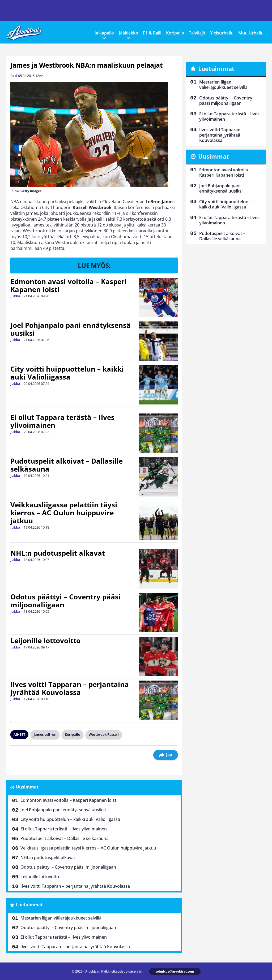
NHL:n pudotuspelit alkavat (58, 553)
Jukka (15, 296)
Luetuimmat (29, 905)
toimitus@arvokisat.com (175, 971)
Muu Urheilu (251, 33)
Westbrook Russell (104, 734)
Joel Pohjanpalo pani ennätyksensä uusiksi (71, 329)
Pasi (14, 76)
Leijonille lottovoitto (45, 641)
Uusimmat (27, 787)
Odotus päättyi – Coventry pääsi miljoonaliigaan (65, 601)
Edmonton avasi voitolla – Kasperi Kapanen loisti (69, 285)
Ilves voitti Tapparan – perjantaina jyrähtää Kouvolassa (70, 688)
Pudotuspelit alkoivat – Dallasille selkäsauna (67, 465)
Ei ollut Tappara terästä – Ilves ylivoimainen (62, 421)
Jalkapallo (104, 33)
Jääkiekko (128, 33)
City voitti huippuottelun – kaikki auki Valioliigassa (67, 373)
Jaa (166, 755)
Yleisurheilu (222, 33)
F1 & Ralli (152, 33)
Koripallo (175, 33)
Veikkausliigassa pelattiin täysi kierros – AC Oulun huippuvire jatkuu (64, 513)
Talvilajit (197, 33)
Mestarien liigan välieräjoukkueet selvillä (61, 918)
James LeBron (45, 734)
